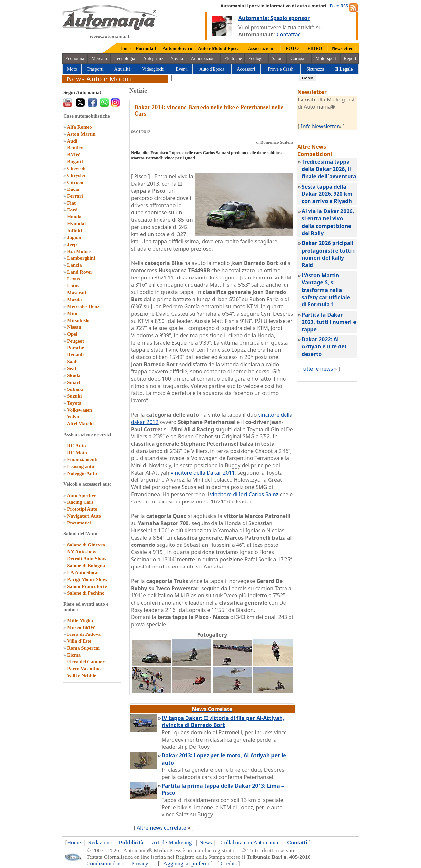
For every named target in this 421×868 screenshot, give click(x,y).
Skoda (74, 375)
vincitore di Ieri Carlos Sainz (244, 494)
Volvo (73, 417)
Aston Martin (81, 134)
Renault (75, 355)
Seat (72, 368)
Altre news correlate (161, 828)
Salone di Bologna (86, 566)
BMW (74, 155)
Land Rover (80, 272)
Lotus (73, 286)
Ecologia (257, 59)
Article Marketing (172, 843)
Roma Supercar (84, 648)
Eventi (182, 69)
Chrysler (76, 175)
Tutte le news (317, 369)
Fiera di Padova (84, 634)
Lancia (74, 265)
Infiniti (74, 231)
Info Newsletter (320, 126)
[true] (235, 78)
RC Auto (76, 446)
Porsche (75, 348)
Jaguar (74, 237)
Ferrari (75, 196)
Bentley (75, 148)
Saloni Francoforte (87, 586)
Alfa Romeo (79, 127)
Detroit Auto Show (87, 559)
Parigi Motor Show (87, 579)
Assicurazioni (261, 48)
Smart (74, 382)
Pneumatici (79, 523)
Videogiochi (153, 69)
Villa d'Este (79, 641)
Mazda (74, 300)
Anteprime (153, 59)
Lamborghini (81, 258)
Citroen (75, 182)
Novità (177, 59)
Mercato (99, 59)
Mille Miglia (80, 620)
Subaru (75, 389)
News (206, 843)
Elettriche (233, 59)
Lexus (73, 279)
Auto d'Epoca (212, 69)
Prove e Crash (281, 69)
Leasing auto (81, 466)
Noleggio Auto (82, 473)
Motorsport (326, 59)
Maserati (76, 293)
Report (350, 59)
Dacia (73, 189)
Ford (72, 210)
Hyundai (76, 224)
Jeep (72, 244)
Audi (72, 141)
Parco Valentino (84, 669)
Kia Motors (79, 251)
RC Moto (77, 453)
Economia (75, 59)
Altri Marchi (80, 424)
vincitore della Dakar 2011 (203, 473)
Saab (72, 362)
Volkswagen (80, 410)
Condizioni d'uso (105, 864)
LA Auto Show (82, 572)
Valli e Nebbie (82, 676)
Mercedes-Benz (83, 306)
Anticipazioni (203, 59)
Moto (72, 69)
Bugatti (75, 162)
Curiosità (299, 59)
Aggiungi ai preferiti (186, 864)
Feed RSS (339, 6)
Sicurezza (315, 69)
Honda (74, 217)
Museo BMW (81, 627)
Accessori (246, 69)
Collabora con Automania (249, 843)
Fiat (71, 203)
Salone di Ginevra (86, 545)
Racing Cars (80, 502)
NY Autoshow (82, 552)
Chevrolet (77, 168)
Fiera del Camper (86, 662)
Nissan (74, 327)
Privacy (140, 864)
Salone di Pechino (86, 593)
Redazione (100, 843)
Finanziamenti (82, 459)
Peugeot (75, 341)
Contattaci (289, 34)
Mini (72, 313)
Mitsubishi (78, 320)
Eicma (74, 655)
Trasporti (95, 69)
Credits (229, 864)
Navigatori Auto (84, 516)
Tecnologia (125, 59)
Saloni (278, 59)
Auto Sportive (82, 495)
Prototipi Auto (82, 509)
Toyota (74, 403)
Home (125, 48)
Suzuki (74, 396)
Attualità (123, 69)
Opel (72, 334)
